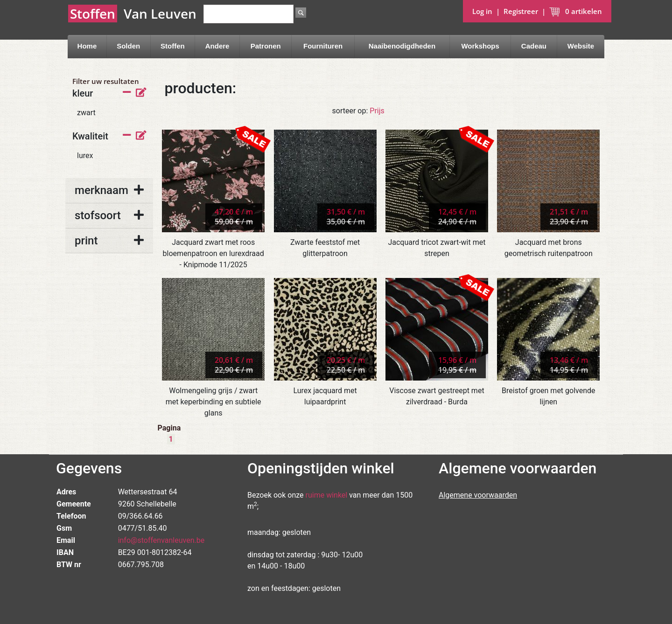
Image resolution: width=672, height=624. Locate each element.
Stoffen (173, 46)
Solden (128, 46)
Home (87, 46)
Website (581, 46)
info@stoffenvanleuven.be (161, 540)
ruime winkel (327, 495)
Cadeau (534, 46)
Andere (217, 46)
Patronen (266, 46)
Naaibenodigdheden (402, 46)
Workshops (480, 46)
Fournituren (323, 46)
